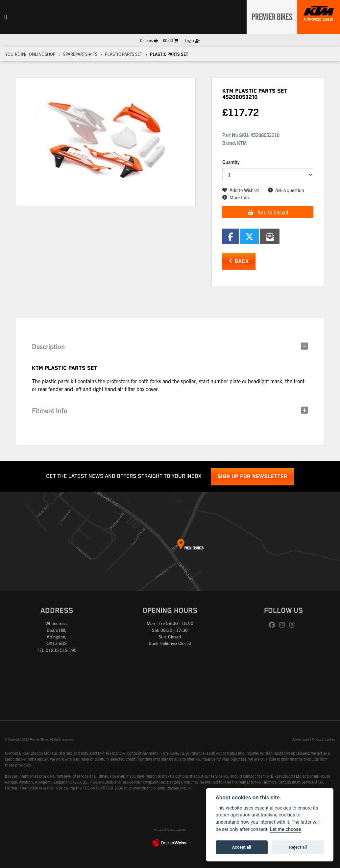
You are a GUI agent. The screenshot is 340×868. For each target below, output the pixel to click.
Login (192, 40)
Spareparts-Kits (80, 54)
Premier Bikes (270, 16)
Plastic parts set (123, 54)
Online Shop (42, 54)
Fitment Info (50, 410)
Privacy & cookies (323, 739)
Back (239, 261)
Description (48, 346)
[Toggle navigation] (6, 17)
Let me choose (286, 829)
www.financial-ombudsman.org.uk (162, 788)
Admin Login (301, 739)
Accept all (242, 847)
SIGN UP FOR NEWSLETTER (252, 477)
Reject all (298, 847)
